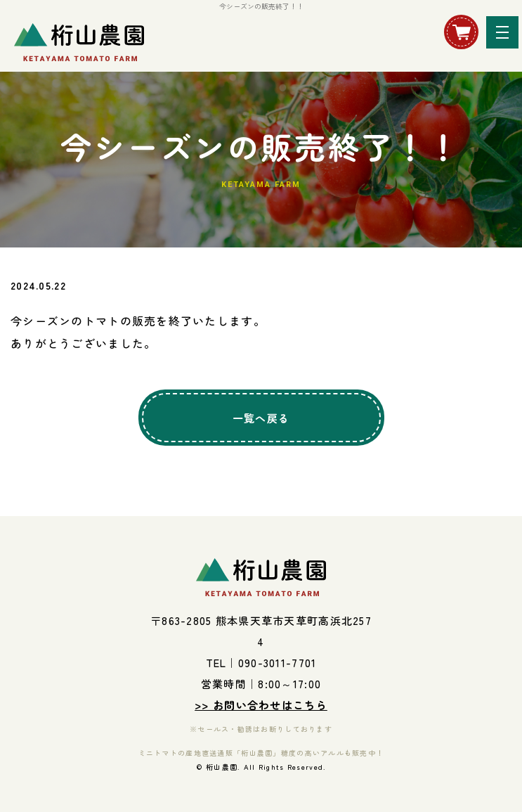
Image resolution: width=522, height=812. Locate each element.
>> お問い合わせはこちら (261, 705)
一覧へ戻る (261, 418)
